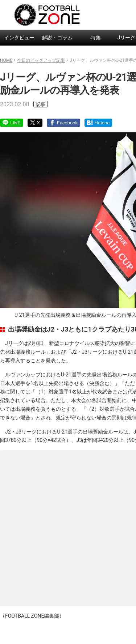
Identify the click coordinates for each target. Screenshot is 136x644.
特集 (96, 38)
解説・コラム (57, 38)
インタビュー (19, 38)
